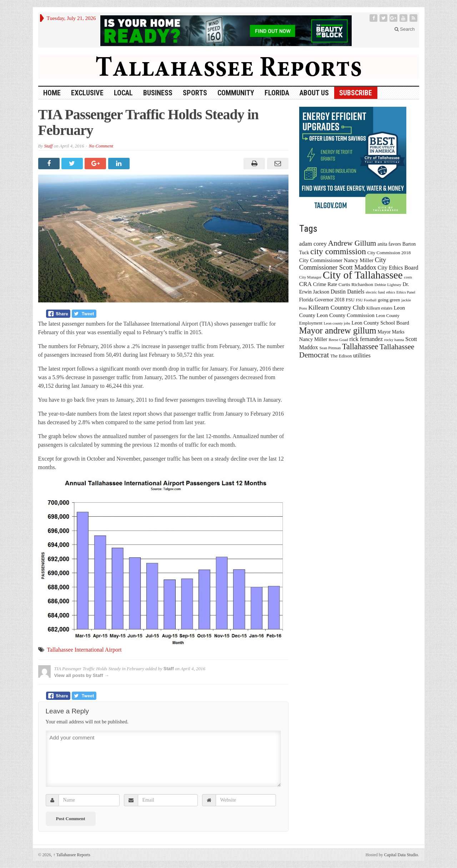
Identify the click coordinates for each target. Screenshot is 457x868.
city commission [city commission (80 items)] (338, 251)
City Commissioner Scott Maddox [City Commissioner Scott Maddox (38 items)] (343, 264)
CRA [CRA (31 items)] (305, 284)
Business (158, 93)
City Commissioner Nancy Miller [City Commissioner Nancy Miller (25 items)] (336, 260)
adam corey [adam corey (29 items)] (313, 244)
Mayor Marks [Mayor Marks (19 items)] (391, 332)
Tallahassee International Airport (84, 650)
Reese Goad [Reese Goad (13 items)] (338, 340)
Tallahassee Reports (72, 855)
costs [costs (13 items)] (408, 277)
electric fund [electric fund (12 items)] (375, 292)
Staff (48, 146)
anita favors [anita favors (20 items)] (389, 244)
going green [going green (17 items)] (389, 300)
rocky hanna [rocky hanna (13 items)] (394, 340)
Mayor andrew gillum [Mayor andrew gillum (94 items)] (338, 330)
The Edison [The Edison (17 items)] (341, 356)
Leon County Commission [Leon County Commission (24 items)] (346, 315)
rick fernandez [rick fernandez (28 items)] (366, 339)
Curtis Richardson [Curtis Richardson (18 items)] (356, 284)
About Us (314, 93)
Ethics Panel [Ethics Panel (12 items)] (406, 292)
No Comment (101, 146)
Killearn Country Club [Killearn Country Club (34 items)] (337, 307)
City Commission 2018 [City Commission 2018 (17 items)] (389, 253)
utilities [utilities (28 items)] (362, 355)
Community (236, 93)
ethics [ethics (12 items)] (391, 292)
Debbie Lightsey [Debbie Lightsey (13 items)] (388, 285)
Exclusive (87, 93)
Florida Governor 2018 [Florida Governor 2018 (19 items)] (322, 300)
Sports (195, 93)
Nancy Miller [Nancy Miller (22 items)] (313, 339)
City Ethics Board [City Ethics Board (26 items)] (398, 268)
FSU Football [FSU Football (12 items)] (366, 300)
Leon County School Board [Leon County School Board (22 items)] (380, 323)
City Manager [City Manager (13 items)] (310, 277)
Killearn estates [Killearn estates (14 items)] (379, 308)
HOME (52, 93)
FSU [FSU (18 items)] (350, 300)
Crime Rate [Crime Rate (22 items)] (325, 284)
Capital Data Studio (401, 855)
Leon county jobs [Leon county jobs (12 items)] (337, 323)
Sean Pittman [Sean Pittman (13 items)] (330, 348)
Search (405, 29)
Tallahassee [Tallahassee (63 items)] (360, 347)
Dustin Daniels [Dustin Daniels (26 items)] (348, 292)
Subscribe (356, 93)
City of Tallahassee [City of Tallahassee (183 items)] (363, 275)
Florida (277, 93)
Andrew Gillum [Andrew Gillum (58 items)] (352, 243)
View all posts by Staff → (82, 675)
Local (123, 93)
